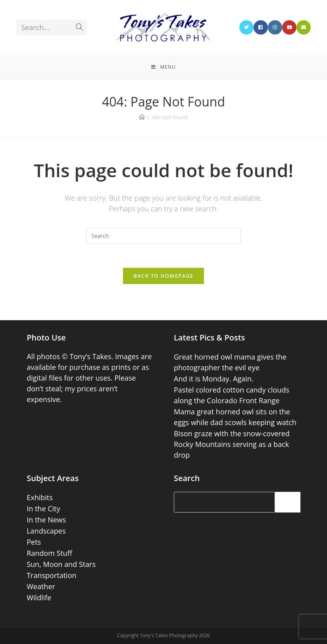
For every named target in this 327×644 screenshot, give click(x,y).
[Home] (142, 117)
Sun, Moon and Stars (61, 564)
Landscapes (46, 531)
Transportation (51, 575)
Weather (41, 586)
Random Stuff (49, 553)
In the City (43, 509)
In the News (46, 520)
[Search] (288, 502)
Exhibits (40, 497)
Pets (34, 542)
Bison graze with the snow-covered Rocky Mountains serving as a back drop (232, 444)
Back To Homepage (163, 276)
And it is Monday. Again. (214, 379)
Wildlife (39, 598)
